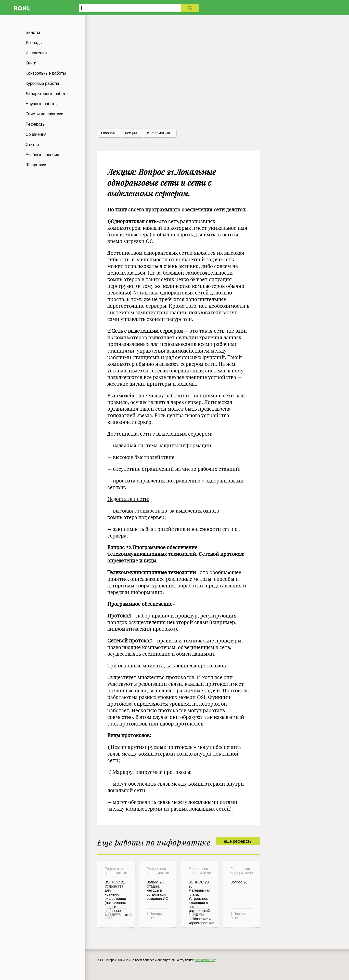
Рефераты (36, 124)
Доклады (34, 43)
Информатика (159, 133)
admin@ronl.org (205, 960)
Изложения (36, 53)
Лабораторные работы (47, 94)
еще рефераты (238, 841)
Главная (108, 133)
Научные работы (42, 104)
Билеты (33, 32)
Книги (31, 63)
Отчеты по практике (45, 114)
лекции (131, 133)
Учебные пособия (42, 155)
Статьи (32, 145)
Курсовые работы (42, 83)
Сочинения (36, 134)
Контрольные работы (46, 73)
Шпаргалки (36, 165)
